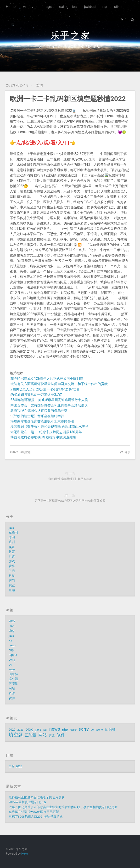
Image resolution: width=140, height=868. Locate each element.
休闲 (12, 537)
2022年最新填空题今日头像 (28, 802)
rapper (13, 655)
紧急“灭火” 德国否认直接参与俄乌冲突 (39, 411)
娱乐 (12, 547)
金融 (12, 590)
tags (48, 7)
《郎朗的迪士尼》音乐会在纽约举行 (37, 416)
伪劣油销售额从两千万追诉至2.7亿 (36, 395)
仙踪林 (13, 674)
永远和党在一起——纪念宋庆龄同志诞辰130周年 (46, 432)
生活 (12, 571)
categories (68, 7)
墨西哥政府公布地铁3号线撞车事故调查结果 (43, 437)
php (11, 650)
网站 (12, 688)
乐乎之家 (70, 36)
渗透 (12, 557)
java (11, 528)
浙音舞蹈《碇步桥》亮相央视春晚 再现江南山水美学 (49, 426)
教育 (12, 552)
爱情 (39, 85)
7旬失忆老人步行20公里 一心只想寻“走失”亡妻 (45, 389)
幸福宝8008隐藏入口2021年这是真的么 (36, 817)
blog (11, 631)
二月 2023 (15, 766)
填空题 (26, 452)
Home (11, 7)
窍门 (12, 581)
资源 (12, 693)
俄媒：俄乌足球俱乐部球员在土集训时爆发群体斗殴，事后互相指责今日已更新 (63, 807)
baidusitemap (95, 7)
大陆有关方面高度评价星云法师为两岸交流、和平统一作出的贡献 (59, 384)
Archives (30, 7)
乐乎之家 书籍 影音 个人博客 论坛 (70, 46)
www (12, 669)
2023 (12, 626)
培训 (12, 542)
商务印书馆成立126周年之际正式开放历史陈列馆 (47, 379)
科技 (12, 576)
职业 (12, 585)
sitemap (121, 7)
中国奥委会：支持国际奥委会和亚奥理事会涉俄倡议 (49, 405)
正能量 (13, 684)
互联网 (13, 532)
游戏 (12, 561)
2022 (15, 452)
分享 (127, 452)
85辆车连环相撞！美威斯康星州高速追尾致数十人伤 (49, 400)
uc (10, 665)
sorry (12, 660)
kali (11, 640)
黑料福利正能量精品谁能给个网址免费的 (37, 797)
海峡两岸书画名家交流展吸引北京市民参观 (42, 421)
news (12, 645)
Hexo (25, 854)
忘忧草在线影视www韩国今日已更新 (34, 812)
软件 (12, 698)
